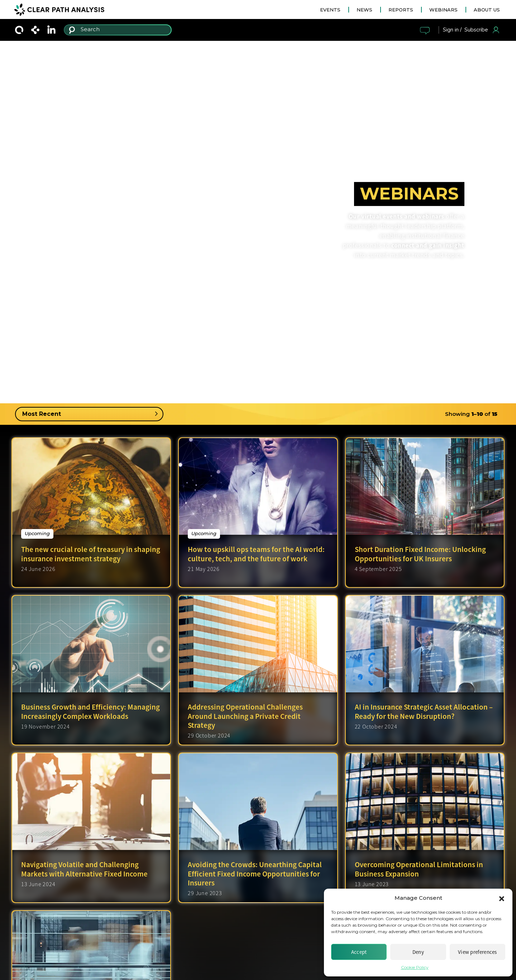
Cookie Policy (415, 967)
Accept (359, 952)
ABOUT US (487, 10)
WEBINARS (443, 10)
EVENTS (330, 10)
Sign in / (452, 30)
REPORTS (401, 10)
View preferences (477, 952)
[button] (502, 898)
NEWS (364, 10)
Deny (418, 952)
